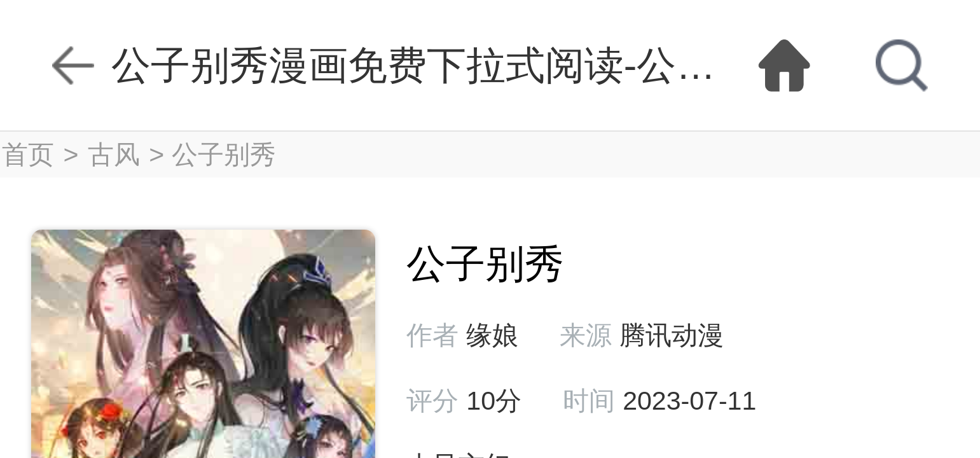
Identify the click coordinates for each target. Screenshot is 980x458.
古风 (114, 155)
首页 (28, 155)
